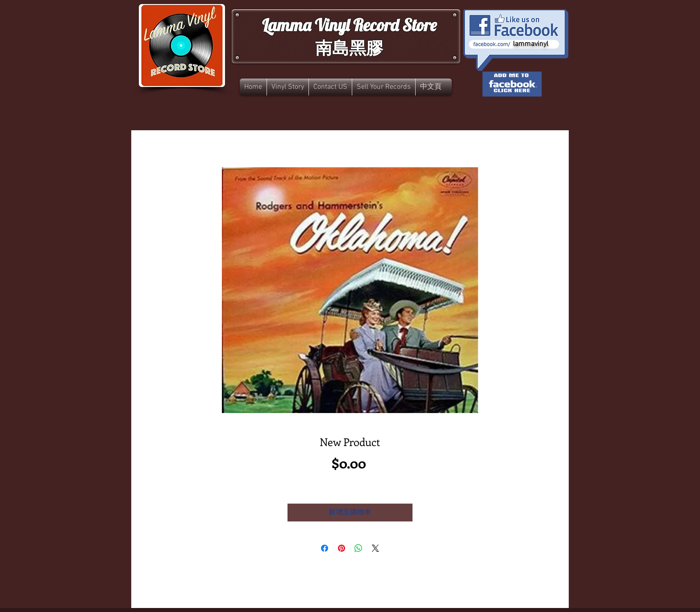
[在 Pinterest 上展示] (342, 548)
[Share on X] (375, 548)
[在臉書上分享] (325, 548)
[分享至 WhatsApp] (358, 548)
